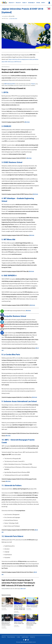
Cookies (18, 637)
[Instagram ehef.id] (28, 640)
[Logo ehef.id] (4, 2)
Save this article (13, 19)
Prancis (33, 84)
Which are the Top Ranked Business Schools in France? (6, 624)
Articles (38, 3)
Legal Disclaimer (25, 637)
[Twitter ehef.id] (26, 640)
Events (25, 3)
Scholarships (32, 3)
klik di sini (28, 311)
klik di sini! (23, 589)
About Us (12, 3)
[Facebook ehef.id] (24, 640)
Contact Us (32, 637)
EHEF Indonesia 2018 (9, 84)
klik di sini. (27, 122)
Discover (18, 3)
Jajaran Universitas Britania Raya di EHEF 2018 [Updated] (31, 624)
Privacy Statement (11, 637)
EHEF (43, 3)
